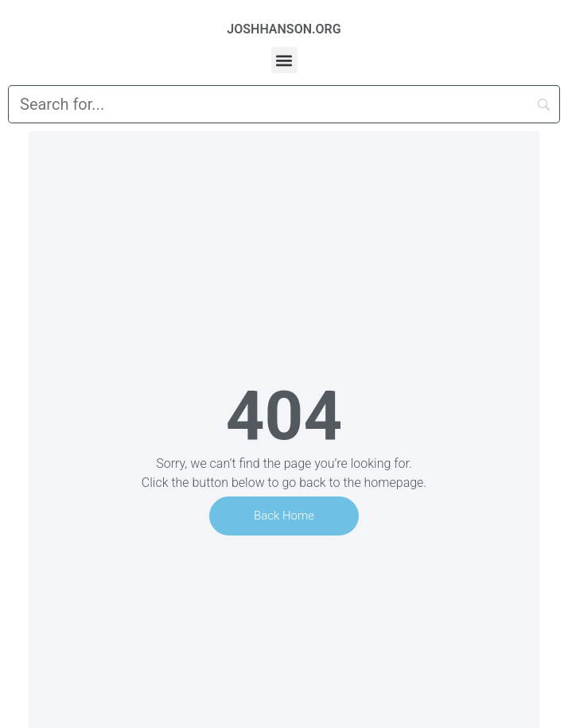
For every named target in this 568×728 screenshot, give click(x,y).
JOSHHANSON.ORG (284, 29)
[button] (284, 60)
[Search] (284, 104)
